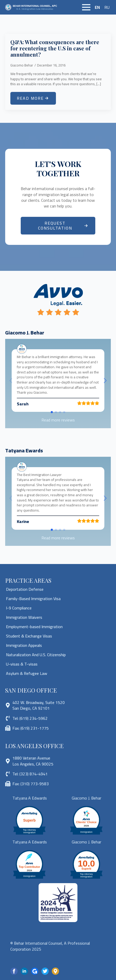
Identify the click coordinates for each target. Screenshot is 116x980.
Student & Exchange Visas (29, 636)
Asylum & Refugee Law (27, 673)
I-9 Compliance (19, 608)
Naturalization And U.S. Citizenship (36, 655)
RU (107, 7)
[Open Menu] (86, 7)
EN (97, 7)
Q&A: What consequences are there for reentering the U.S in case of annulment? (55, 48)
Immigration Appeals (24, 645)
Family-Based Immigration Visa (33, 599)
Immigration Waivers (24, 617)
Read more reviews (58, 420)
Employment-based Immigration (34, 627)
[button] (105, 381)
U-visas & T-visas (22, 664)
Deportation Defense (25, 589)
